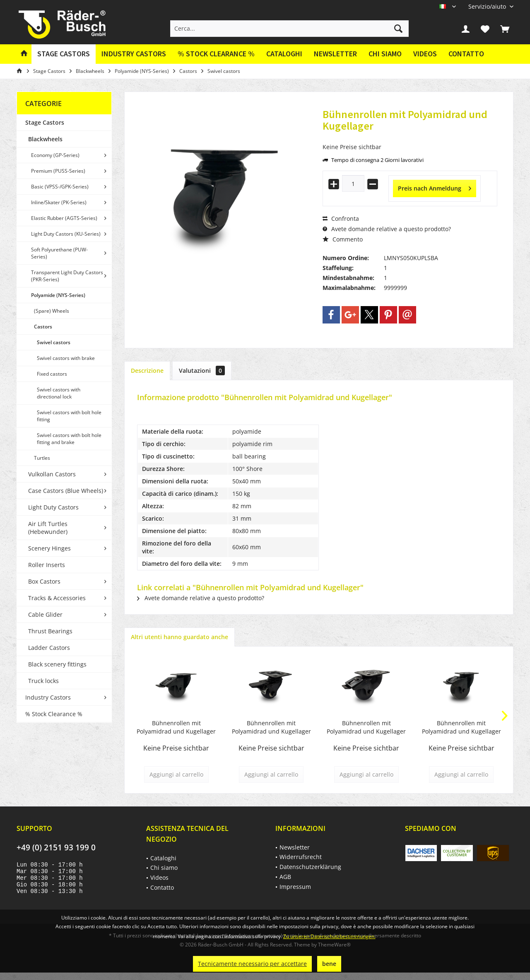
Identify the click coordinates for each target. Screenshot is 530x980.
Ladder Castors (49, 648)
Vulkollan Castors (52, 474)
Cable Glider (45, 614)
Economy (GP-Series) (55, 155)
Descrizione (147, 371)
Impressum (295, 887)
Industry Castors (48, 697)
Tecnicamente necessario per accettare (252, 964)
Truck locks (43, 681)
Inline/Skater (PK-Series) (59, 202)
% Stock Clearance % (54, 714)
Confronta (341, 218)
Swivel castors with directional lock (59, 393)
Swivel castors (54, 342)
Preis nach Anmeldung (435, 187)
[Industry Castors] (134, 54)
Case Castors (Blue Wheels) (66, 491)
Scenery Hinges (49, 548)
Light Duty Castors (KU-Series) (66, 234)
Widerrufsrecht (301, 857)
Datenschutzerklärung (310, 867)
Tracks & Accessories (57, 598)
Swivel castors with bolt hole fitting (69, 416)
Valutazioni (202, 371)
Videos (425, 54)
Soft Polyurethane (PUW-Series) (59, 253)
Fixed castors (52, 374)
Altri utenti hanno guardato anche (179, 637)
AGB (285, 877)
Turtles (42, 458)
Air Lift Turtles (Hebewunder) (48, 528)
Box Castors (44, 581)
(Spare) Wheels (52, 311)
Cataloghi (284, 54)
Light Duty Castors (53, 507)
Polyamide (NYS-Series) (58, 295)
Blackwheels (45, 139)
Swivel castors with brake (66, 358)
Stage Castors (45, 122)
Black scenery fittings (57, 664)
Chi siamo (385, 54)
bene (329, 964)
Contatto (466, 54)
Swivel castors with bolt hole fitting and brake (69, 439)
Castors (43, 327)
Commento (343, 239)
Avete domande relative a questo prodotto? (387, 229)
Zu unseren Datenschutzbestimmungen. (329, 936)
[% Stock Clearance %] (216, 54)
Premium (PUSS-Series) (58, 171)
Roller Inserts (47, 565)
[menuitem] (488, 6)
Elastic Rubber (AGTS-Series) (64, 218)
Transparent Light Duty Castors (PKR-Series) (67, 276)
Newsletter (335, 54)
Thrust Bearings (50, 631)
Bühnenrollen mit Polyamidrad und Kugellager (176, 727)
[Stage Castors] (64, 54)
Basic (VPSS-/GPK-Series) (60, 187)
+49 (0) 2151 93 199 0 (56, 847)
